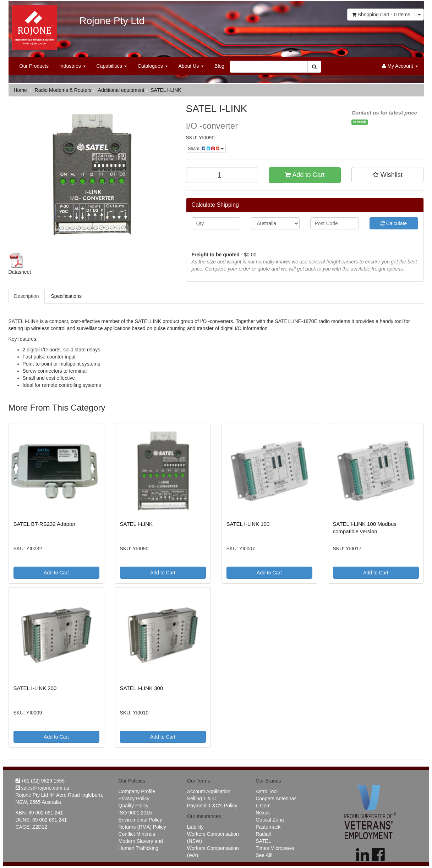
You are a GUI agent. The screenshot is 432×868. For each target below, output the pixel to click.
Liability (195, 827)
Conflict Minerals (137, 834)
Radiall (263, 834)
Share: (206, 149)
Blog (219, 66)
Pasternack (268, 827)
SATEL (263, 841)
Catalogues (153, 66)
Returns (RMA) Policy (143, 827)
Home (20, 90)
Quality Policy (134, 806)
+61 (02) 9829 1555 (40, 781)
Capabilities (112, 66)
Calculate (394, 223)
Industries (73, 66)
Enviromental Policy (140, 820)
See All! (264, 855)
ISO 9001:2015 (135, 813)
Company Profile (137, 791)
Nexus (263, 813)
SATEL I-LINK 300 (142, 688)
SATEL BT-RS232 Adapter (45, 524)
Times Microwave (275, 848)
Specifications (66, 296)
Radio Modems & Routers (63, 90)
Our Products (34, 66)
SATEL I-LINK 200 (35, 688)
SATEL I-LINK (166, 90)
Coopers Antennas (276, 799)
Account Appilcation (209, 791)
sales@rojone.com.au (43, 788)
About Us (191, 66)
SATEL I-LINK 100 (248, 524)
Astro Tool (267, 791)
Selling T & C (201, 799)
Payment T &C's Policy (212, 806)
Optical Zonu (270, 820)
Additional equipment (121, 90)
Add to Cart (305, 175)
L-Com (263, 806)
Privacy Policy (134, 799)
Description (27, 296)
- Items (381, 15)
